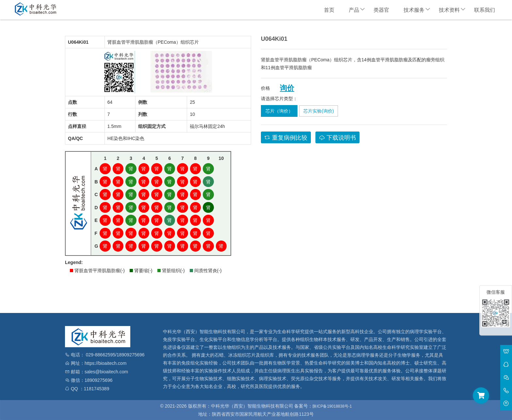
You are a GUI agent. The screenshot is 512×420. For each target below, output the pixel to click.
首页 (329, 10)
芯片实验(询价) (319, 111)
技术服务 (414, 10)
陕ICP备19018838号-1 (332, 406)
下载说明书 (337, 138)
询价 (287, 88)
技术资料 (449, 10)
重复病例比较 (286, 138)
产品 (354, 10)
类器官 (381, 10)
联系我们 (485, 10)
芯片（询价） (279, 111)
